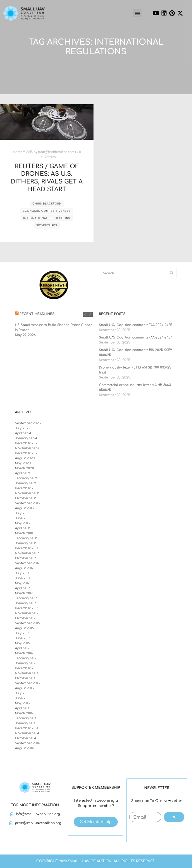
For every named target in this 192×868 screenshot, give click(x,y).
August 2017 (24, 568)
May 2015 (22, 703)
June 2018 (23, 518)
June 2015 (23, 698)
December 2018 (27, 488)
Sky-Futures (47, 225)
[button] (137, 13)
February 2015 (26, 718)
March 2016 (24, 653)
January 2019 (25, 483)
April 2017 (22, 588)
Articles (50, 157)
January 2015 (26, 723)
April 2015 (23, 708)
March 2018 (24, 533)
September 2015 (27, 683)
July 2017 (22, 573)
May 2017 (22, 583)
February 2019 (26, 478)
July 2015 (22, 693)
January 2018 (26, 543)
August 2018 (24, 508)
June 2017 (23, 578)
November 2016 (27, 613)
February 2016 (26, 658)
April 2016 (23, 648)
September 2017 (27, 563)
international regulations (47, 218)
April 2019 (22, 473)
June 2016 (23, 638)
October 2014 (26, 738)
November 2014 (27, 733)
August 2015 (24, 688)
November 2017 (27, 553)
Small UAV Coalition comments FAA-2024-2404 (136, 337)
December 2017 (27, 548)
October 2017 (25, 558)
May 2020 (23, 463)
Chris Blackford (47, 204)
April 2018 (23, 528)
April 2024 (23, 433)
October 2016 (26, 618)
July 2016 (22, 633)
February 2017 (26, 598)
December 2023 (27, 443)
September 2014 (27, 743)
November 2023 (27, 448)
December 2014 (27, 728)
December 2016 (27, 608)
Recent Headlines (37, 314)
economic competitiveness (47, 211)
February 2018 (26, 538)
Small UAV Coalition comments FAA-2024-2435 (136, 325)
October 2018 (26, 498)
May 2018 (22, 523)
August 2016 (24, 628)
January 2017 (25, 603)
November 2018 (27, 493)
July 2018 (22, 513)
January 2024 (26, 438)
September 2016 (27, 623)
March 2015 (24, 713)
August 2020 (25, 458)
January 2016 (26, 663)
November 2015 (27, 673)
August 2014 (24, 748)
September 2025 (28, 423)
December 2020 (27, 453)
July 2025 (23, 428)
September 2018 (27, 503)
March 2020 (24, 468)
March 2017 (24, 593)
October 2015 (26, 678)
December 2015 (27, 668)
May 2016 (22, 643)
